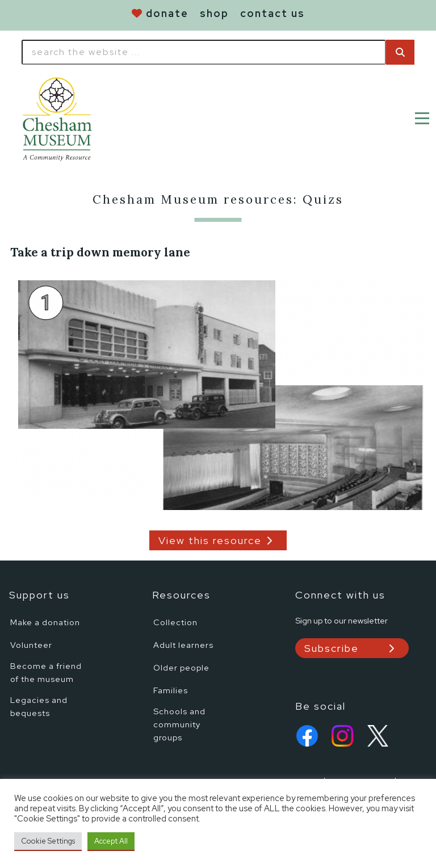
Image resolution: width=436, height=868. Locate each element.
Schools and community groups (179, 724)
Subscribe (332, 648)
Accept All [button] (111, 841)
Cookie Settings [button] (48, 841)
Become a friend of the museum (46, 672)
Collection (175, 622)
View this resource (210, 540)
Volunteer (31, 645)
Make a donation (45, 622)
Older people (181, 667)
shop (214, 13)
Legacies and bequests (39, 706)
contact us (272, 13)
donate (167, 13)
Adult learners (183, 645)
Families (171, 690)
